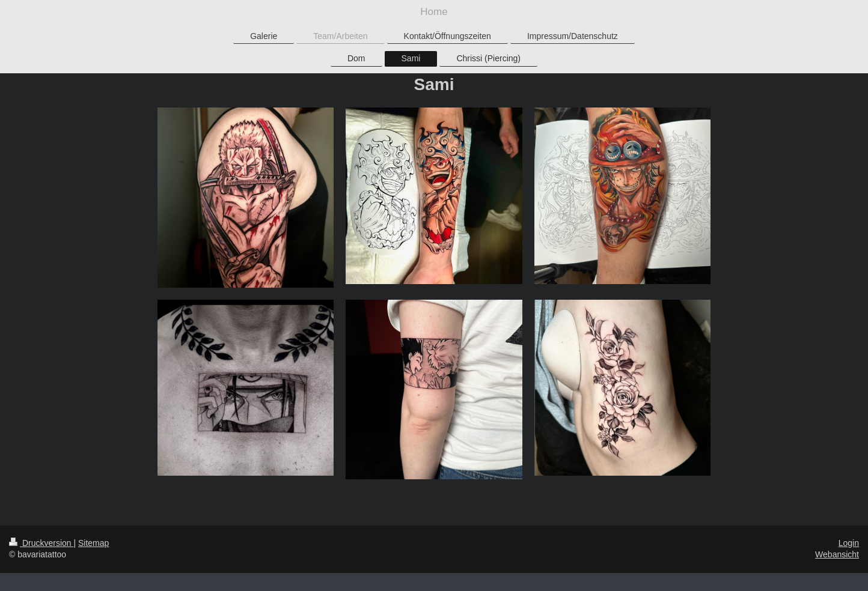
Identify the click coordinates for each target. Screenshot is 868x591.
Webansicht (837, 554)
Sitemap (93, 543)
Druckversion (41, 543)
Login (849, 543)
